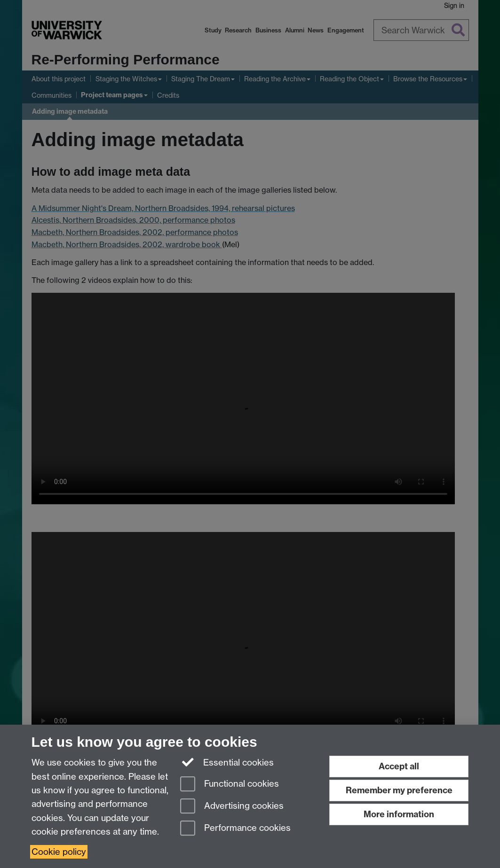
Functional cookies (230, 785)
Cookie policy (59, 852)
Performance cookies (235, 829)
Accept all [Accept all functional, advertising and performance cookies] (399, 766)
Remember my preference (399, 790)
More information (399, 814)
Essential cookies (227, 762)
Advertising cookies (232, 807)
